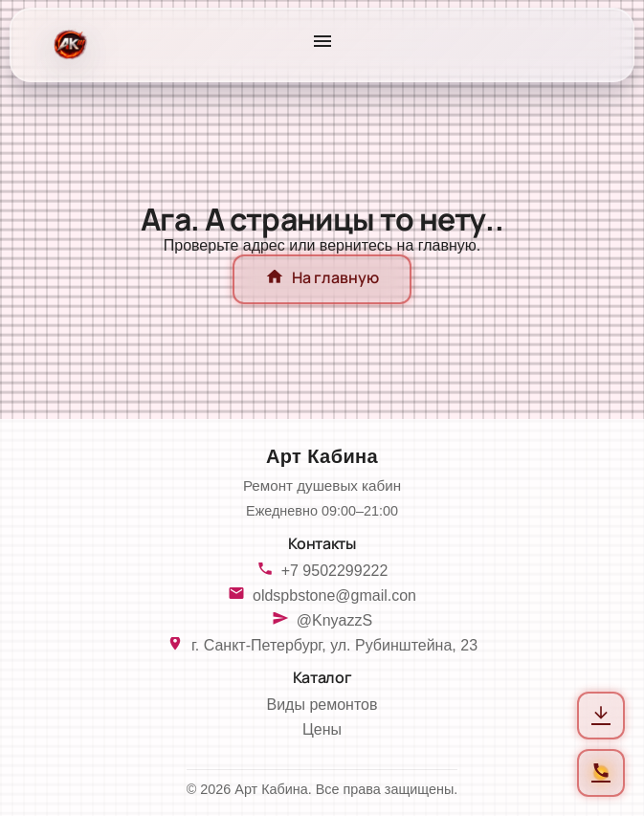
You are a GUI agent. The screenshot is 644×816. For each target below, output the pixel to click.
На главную (322, 279)
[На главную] (68, 45)
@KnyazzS (334, 620)
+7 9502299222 (335, 571)
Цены (322, 729)
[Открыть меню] (322, 45)
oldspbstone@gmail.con (334, 595)
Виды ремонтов (322, 705)
